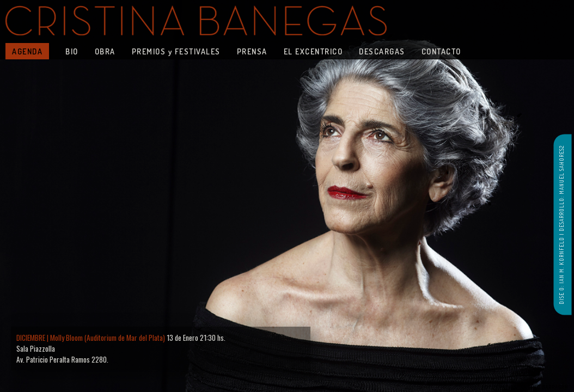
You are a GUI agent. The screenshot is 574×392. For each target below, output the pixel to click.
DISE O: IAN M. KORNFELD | (561, 268)
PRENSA (252, 51)
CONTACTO (441, 51)
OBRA (105, 51)
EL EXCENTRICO (313, 51)
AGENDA (27, 51)
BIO (72, 51)
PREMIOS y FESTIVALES (176, 51)
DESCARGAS (382, 51)
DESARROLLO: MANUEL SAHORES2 (561, 188)
